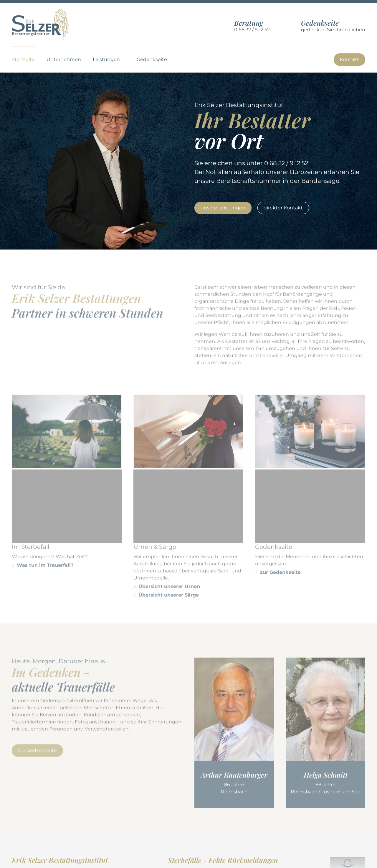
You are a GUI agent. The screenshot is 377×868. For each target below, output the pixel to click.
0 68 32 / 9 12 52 (252, 30)
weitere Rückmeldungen (198, 823)
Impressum (352, 860)
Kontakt (349, 59)
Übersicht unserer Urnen (169, 529)
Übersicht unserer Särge (169, 538)
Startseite (23, 59)
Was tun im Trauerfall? (45, 508)
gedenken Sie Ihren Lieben (333, 26)
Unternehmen (64, 59)
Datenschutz (319, 860)
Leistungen (106, 59)
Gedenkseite (152, 59)
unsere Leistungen (223, 208)
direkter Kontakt (283, 208)
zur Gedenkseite (280, 515)
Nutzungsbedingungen (271, 860)
